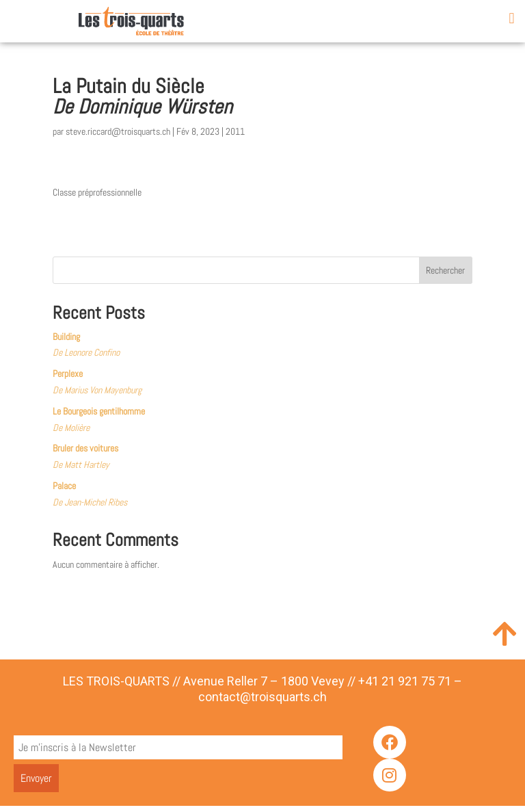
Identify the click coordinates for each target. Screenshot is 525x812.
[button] (512, 18)
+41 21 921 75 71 (405, 686)
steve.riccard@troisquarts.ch (118, 137)
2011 (235, 137)
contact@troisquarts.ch (262, 703)
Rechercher (445, 276)
